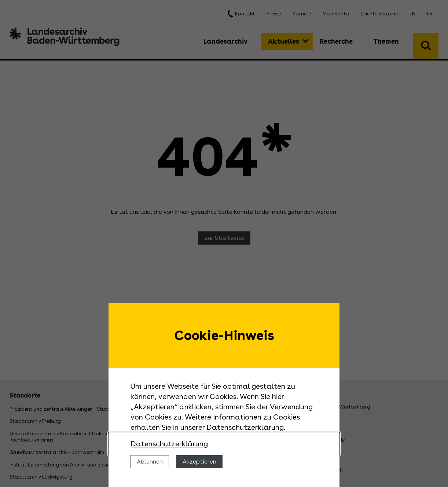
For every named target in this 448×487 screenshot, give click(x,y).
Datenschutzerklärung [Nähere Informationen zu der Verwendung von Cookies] (169, 444)
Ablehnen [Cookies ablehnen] (150, 462)
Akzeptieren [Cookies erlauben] (199, 462)
